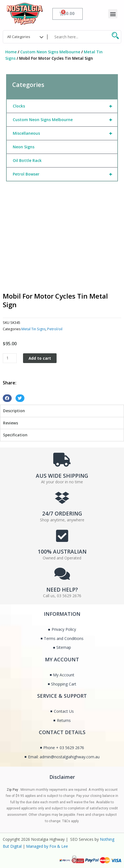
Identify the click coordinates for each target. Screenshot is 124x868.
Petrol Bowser (65, 174)
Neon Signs (24, 147)
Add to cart (40, 358)
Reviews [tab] (11, 423)
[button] (113, 14)
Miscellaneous (65, 133)
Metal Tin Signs (33, 329)
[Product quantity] (10, 358)
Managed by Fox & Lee (47, 846)
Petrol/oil (55, 329)
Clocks (65, 106)
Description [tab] (14, 411)
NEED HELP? (62, 590)
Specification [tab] (15, 435)
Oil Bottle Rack (27, 160)
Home (11, 52)
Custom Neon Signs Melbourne (50, 52)
